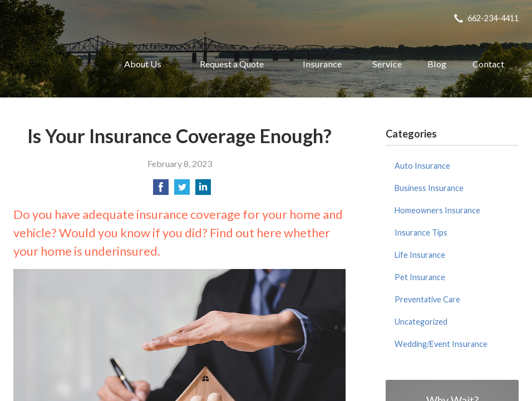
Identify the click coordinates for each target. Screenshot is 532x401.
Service (387, 64)
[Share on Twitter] (182, 190)
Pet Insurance (420, 277)
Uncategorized (421, 322)
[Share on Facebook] (161, 190)
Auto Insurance (422, 166)
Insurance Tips (421, 233)
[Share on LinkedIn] (203, 190)
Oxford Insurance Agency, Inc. (53, 64)
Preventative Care (427, 299)
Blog (437, 64)
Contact (488, 64)
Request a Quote (232, 64)
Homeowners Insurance (437, 210)
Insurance (322, 64)
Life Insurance (420, 255)
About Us (143, 64)
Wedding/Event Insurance (441, 344)
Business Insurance (429, 188)
